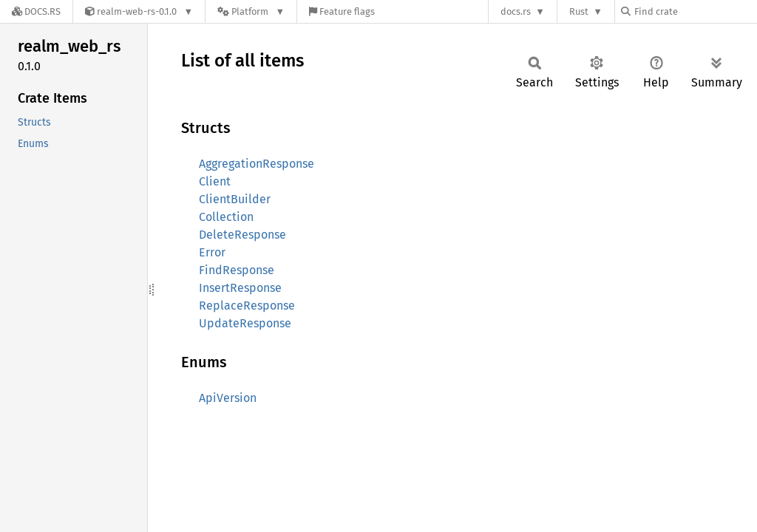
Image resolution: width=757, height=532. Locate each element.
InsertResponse (240, 288)
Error (212, 252)
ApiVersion (228, 398)
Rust (579, 11)
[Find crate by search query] (695, 11)
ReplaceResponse (247, 306)
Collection (226, 217)
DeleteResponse (242, 235)
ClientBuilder (235, 199)
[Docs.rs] (36, 11)
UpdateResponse (245, 323)
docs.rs (516, 11)
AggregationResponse (257, 164)
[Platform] (251, 11)
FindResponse (237, 270)
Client (215, 181)
